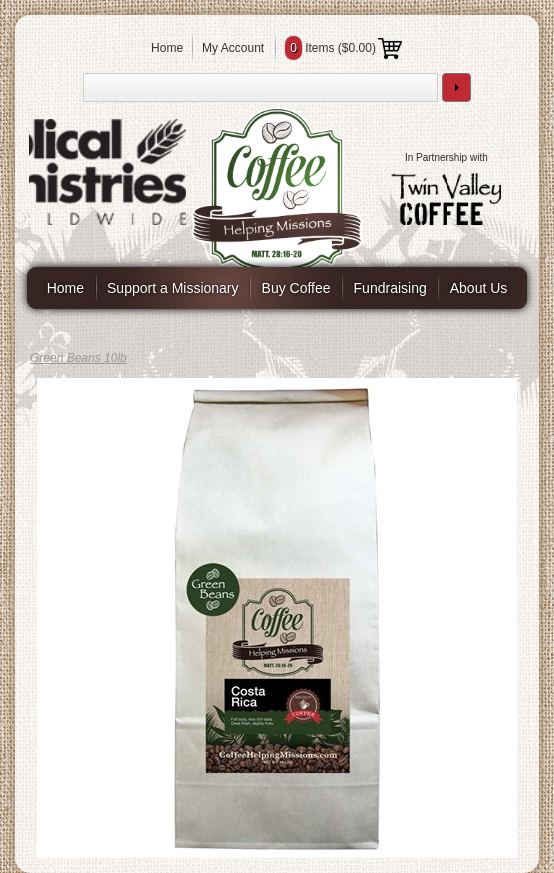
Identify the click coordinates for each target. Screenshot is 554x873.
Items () (343, 48)
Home (167, 48)
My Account (233, 48)
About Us (479, 288)
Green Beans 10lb (78, 358)
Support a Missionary (173, 288)
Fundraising (390, 288)
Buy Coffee (296, 288)
